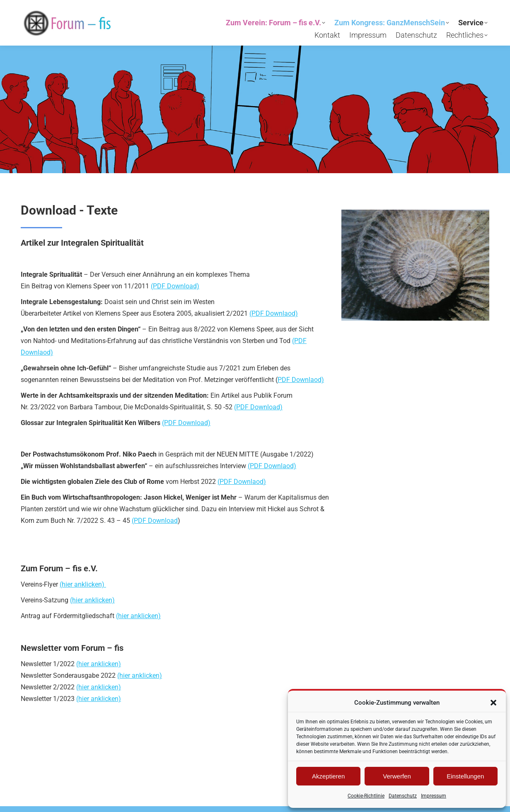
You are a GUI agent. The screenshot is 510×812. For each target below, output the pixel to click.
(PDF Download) (175, 286)
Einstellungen (465, 776)
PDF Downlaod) (301, 380)
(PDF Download (155, 521)
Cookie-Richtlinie (366, 796)
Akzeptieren (328, 776)
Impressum (434, 796)
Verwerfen (397, 776)
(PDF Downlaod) (274, 313)
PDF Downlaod (242, 482)
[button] (493, 703)
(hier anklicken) (83, 584)
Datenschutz (403, 796)
